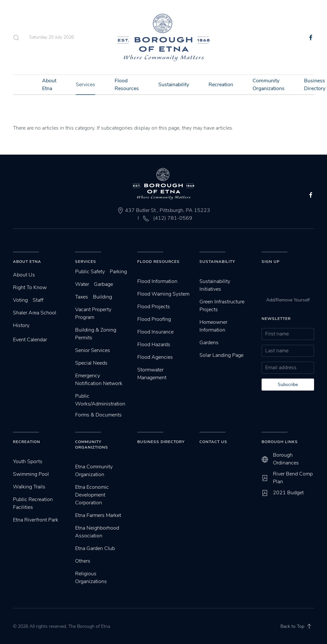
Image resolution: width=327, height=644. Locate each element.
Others (83, 561)
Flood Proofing (154, 319)
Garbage (103, 284)
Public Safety (90, 272)
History (21, 325)
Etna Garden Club (95, 548)
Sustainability (174, 85)
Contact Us (213, 442)
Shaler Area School (35, 313)
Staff (38, 300)
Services (85, 85)
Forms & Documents (98, 415)
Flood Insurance (155, 332)
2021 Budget (288, 493)
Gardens (209, 343)
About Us (24, 275)
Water (82, 284)
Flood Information (157, 281)
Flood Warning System (163, 294)
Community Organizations (269, 85)
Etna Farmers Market (98, 515)
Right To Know (30, 287)
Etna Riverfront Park (36, 520)
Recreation (221, 85)
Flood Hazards (154, 345)
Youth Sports (28, 462)
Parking (118, 272)
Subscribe (288, 385)
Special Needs (91, 363)
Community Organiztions (92, 445)
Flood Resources (127, 85)
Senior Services (93, 350)
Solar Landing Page (221, 355)
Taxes (82, 297)
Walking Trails (29, 487)
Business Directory (161, 442)
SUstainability (217, 262)
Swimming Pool (31, 474)
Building (102, 297)
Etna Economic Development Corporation (92, 495)
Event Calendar (30, 340)
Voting (20, 300)
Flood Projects (154, 307)
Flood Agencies (155, 357)
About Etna (49, 85)
